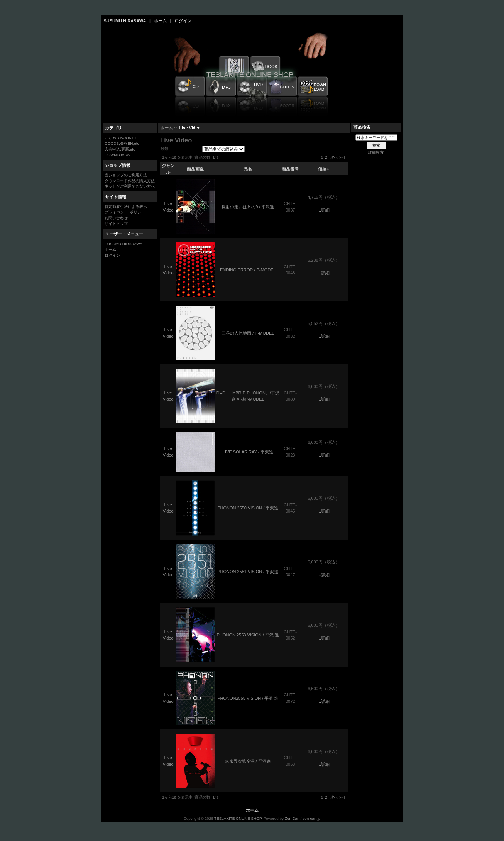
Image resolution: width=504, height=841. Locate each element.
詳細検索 (376, 152)
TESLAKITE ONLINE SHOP (238, 818)
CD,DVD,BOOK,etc (121, 138)
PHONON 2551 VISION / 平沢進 (248, 572)
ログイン (183, 21)
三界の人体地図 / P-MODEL (248, 333)
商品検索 (362, 127)
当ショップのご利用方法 (126, 175)
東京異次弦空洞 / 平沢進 (248, 761)
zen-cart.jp (311, 818)
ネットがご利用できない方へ (130, 186)
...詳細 (324, 210)
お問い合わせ (116, 218)
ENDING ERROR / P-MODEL (248, 270)
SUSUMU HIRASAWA (125, 21)
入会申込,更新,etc (120, 149)
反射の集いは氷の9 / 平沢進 (248, 207)
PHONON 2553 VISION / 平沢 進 (248, 635)
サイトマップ (116, 224)
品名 (248, 169)
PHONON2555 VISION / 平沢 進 (248, 698)
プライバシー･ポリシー (125, 212)
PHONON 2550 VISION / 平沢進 (248, 508)
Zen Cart (292, 818)
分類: (165, 148)
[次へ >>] (337, 157)
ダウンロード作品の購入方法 (130, 181)
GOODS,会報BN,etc (122, 143)
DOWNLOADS (117, 155)
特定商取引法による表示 (126, 207)
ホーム (160, 21)
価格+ (323, 169)
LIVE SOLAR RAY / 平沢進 (248, 452)
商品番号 (290, 169)
